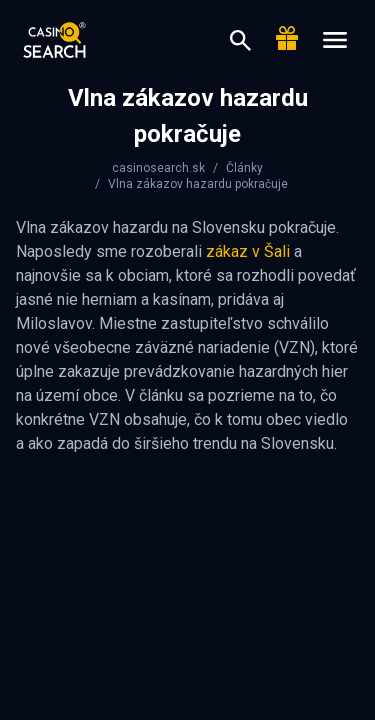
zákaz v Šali (248, 251)
